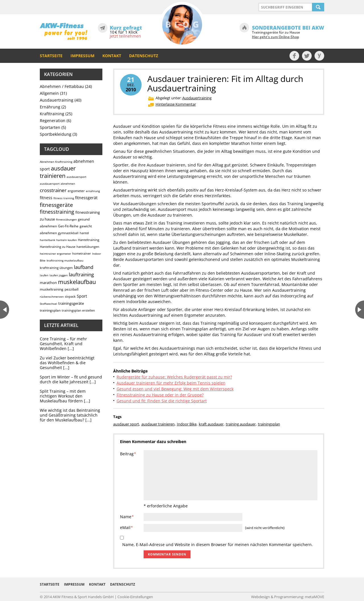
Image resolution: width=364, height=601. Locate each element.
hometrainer (82, 253)
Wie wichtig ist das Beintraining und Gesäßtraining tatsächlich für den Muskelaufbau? (70, 415)
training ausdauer (241, 424)
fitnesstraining (57, 212)
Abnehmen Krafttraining (56, 162)
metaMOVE (315, 597)
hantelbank (47, 240)
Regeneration (53, 121)
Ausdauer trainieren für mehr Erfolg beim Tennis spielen (171, 383)
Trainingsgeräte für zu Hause (276, 35)
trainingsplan (50, 310)
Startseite (51, 56)
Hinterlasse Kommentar (176, 104)
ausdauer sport (126, 424)
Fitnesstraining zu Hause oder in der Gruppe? (160, 395)
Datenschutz (144, 56)
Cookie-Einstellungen (135, 597)
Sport (82, 296)
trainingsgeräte (71, 303)
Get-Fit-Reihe (68, 226)
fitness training (64, 198)
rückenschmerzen (52, 297)
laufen (44, 275)
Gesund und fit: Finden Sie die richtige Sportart (162, 401)
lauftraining (81, 274)
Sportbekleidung (56, 134)
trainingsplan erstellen (78, 310)
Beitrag (128, 454)
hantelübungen (88, 247)
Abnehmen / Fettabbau (62, 86)
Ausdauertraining (57, 100)
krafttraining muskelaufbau (65, 260)
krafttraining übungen (56, 268)
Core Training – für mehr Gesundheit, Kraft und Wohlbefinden (63, 344)
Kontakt (112, 56)
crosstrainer (53, 190)
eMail (126, 527)
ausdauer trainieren (58, 172)
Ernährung (50, 107)
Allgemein (49, 93)
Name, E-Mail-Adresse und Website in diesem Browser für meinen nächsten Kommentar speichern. (218, 545)
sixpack (70, 296)
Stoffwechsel (48, 304)
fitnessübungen (66, 219)
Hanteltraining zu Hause (58, 247)
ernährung (93, 191)
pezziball (72, 289)
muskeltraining (52, 289)
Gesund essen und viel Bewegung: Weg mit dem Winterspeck (175, 389)
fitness (46, 198)
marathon (48, 283)
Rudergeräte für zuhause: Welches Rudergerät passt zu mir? (174, 377)
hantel (84, 233)
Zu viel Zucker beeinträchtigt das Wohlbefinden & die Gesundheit (67, 363)
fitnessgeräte (56, 205)
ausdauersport (76, 177)
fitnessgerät (86, 198)
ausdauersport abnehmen (57, 184)
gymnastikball (68, 233)
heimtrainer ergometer (55, 254)
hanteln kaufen (67, 240)
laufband (84, 267)
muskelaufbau (77, 282)
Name (127, 517)
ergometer (76, 191)
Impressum (82, 56)
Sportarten (50, 127)
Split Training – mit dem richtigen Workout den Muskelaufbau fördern (63, 396)
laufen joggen (59, 275)
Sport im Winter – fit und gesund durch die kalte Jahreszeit (71, 379)
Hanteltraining (89, 240)
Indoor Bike (187, 424)
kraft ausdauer (211, 424)
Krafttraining (52, 114)
